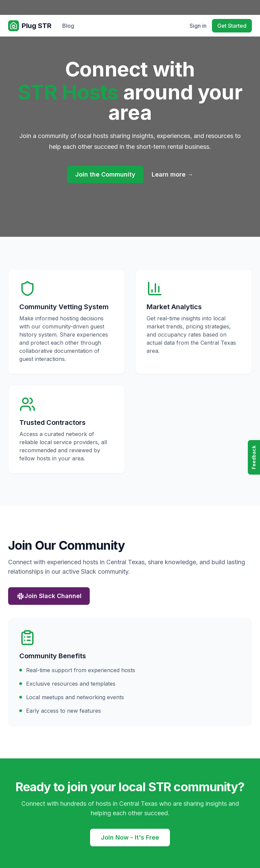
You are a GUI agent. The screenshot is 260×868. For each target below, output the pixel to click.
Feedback (254, 457)
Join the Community (105, 174)
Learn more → (172, 174)
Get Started (232, 26)
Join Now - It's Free (130, 837)
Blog (68, 26)
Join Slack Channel (49, 596)
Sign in (198, 26)
